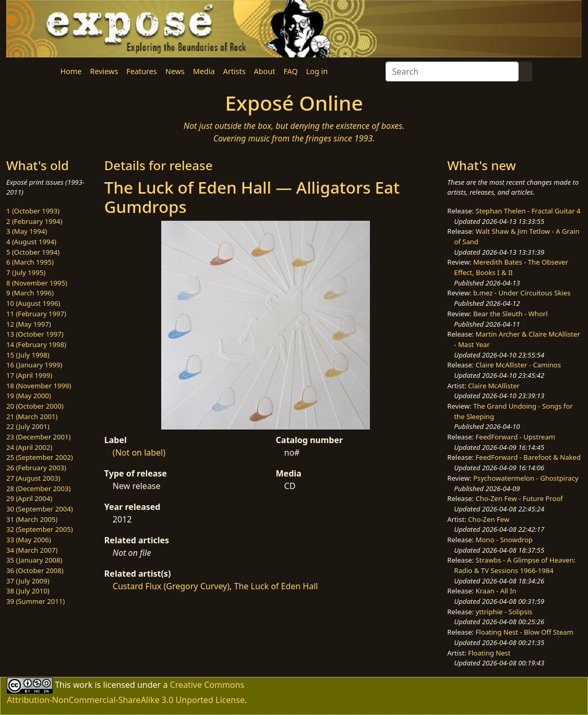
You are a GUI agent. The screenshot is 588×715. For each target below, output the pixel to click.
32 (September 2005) (40, 529)
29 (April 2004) (29, 498)
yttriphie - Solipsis (504, 612)
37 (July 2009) (28, 581)
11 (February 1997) (36, 314)
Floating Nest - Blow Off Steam (525, 632)
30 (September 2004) (40, 509)
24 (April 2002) (29, 447)
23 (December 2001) (38, 437)
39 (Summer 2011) (35, 601)
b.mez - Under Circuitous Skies (522, 293)
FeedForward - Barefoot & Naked (528, 457)
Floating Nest (489, 653)
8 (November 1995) (37, 283)
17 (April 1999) (29, 375)
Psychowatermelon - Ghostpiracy (526, 478)
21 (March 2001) (32, 416)
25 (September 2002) (40, 457)
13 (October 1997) (35, 334)
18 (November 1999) (39, 386)
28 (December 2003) (38, 488)
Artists (235, 71)
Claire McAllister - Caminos (519, 365)
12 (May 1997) (29, 324)
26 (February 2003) (36, 468)
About (265, 71)
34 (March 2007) (32, 550)
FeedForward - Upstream (516, 437)
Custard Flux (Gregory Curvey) (171, 586)
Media (204, 71)
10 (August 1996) (33, 303)
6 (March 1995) (30, 262)
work (83, 685)
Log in (317, 71)
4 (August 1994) (31, 242)
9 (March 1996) (30, 293)
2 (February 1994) (34, 221)
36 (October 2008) (35, 570)
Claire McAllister (494, 386)
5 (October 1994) (33, 252)
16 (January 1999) (34, 365)
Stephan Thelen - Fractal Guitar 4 (528, 211)
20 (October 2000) (35, 406)
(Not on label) (139, 452)
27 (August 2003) (33, 478)
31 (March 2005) (32, 519)
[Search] (452, 71)
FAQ (290, 71)
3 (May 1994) (27, 231)
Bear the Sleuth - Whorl (511, 314)
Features (141, 71)
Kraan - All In (496, 591)
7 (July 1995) (26, 272)
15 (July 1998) (28, 355)
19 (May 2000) (29, 396)
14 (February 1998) (36, 344)
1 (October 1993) (33, 211)
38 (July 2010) (28, 591)
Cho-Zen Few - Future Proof (519, 498)
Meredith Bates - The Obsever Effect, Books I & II (511, 267)
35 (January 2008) (34, 560)
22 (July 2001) (28, 426)
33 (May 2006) (29, 540)
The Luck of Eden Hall (276, 586)
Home (71, 71)
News (175, 71)
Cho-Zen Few (489, 519)
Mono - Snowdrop (504, 540)
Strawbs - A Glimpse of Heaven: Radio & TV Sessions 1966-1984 (515, 565)
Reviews (104, 71)
